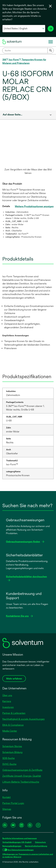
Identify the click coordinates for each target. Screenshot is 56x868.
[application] (28, 149)
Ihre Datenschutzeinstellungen (21, 850)
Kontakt (6, 797)
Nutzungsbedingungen (12, 846)
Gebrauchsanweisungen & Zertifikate (22, 770)
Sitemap (7, 809)
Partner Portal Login (13, 803)
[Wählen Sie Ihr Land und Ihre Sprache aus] (24, 29)
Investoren (8, 707)
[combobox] (28, 51)
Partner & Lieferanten (14, 713)
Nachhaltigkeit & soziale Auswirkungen (24, 719)
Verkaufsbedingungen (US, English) (17, 842)
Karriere (7, 701)
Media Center (10, 731)
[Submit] (51, 51)
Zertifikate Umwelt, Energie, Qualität (22, 776)
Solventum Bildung (12, 752)
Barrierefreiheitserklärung (36, 846)
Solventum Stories (12, 746)
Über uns (7, 695)
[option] (28, 154)
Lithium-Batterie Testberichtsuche (21, 782)
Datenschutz (40, 842)
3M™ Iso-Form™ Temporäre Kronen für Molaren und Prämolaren (24, 61)
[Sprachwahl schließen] (50, 6)
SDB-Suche (9, 758)
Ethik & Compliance (13, 725)
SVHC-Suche (9, 764)
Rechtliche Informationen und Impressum (20, 838)
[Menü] (51, 42)
